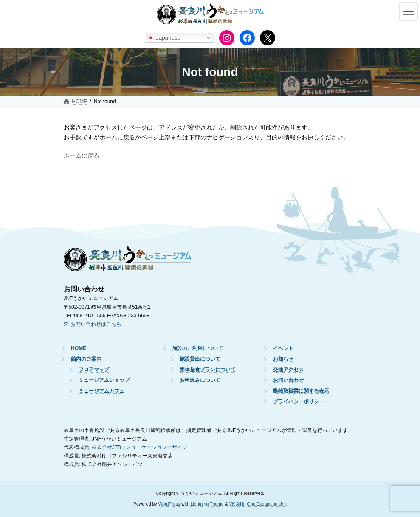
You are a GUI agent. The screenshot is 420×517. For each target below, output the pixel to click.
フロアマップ (94, 370)
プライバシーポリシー (299, 401)
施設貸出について (200, 359)
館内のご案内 (86, 359)
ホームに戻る (82, 155)
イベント (283, 349)
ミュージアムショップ (104, 381)
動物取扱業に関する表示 (301, 391)
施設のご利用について (197, 349)
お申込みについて (200, 381)
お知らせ (283, 359)
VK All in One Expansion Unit (258, 504)
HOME (79, 349)
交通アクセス (288, 370)
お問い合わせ (288, 381)
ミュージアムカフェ (101, 391)
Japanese (164, 38)
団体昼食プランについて (208, 370)
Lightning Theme (207, 504)
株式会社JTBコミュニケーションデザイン (140, 447)
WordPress (169, 504)
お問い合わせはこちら (96, 324)
